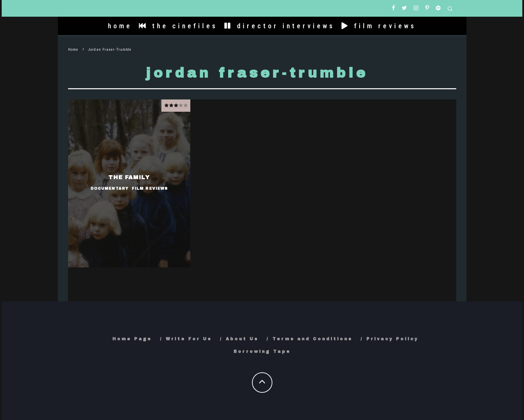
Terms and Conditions (312, 339)
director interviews (280, 26)
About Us (242, 339)
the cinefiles (178, 26)
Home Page (132, 339)
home (120, 26)
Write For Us (189, 339)
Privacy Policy (392, 339)
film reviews (379, 26)
